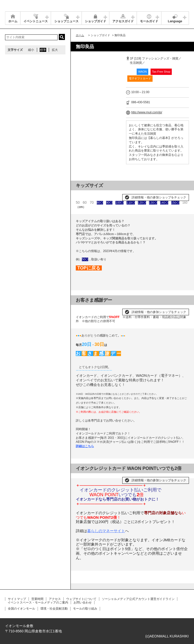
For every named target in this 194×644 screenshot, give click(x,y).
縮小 (31, 50)
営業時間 (37, 599)
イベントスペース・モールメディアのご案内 (38, 603)
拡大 (55, 50)
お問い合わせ (83, 603)
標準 (43, 50)
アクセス (55, 599)
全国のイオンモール (21, 609)
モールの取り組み (85, 609)
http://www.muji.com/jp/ (147, 112)
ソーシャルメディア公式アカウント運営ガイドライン (138, 599)
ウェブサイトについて (81, 599)
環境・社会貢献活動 (54, 609)
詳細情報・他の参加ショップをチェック (159, 197)
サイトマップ (17, 599)
